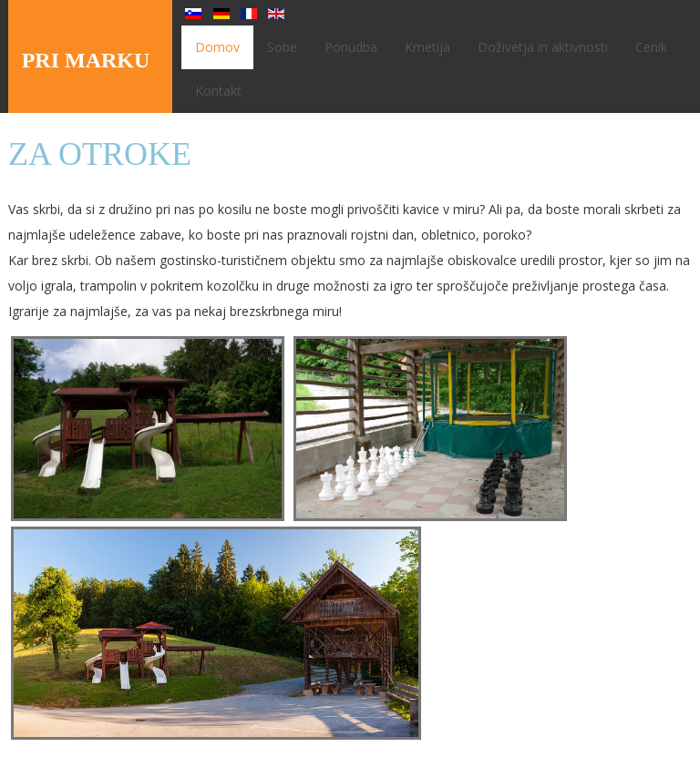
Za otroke (100, 154)
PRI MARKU (86, 60)
